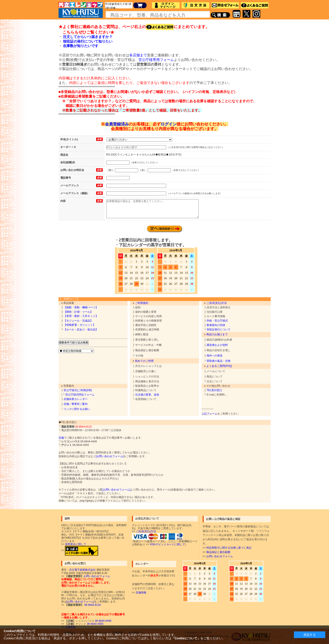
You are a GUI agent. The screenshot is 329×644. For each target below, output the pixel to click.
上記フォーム (209, 414)
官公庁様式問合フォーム (80, 395)
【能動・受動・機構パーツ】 (81, 307)
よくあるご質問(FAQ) (219, 366)
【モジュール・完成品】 (78, 321)
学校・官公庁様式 (217, 321)
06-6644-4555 (95, 624)
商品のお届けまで (217, 334)
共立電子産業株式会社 (82, 570)
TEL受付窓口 (214, 390)
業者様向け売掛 (216, 325)
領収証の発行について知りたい (88, 41)
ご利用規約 (142, 303)
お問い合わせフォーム (220, 556)
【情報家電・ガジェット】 (80, 325)
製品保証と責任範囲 (218, 552)
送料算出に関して (76, 544)
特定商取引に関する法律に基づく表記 (229, 548)
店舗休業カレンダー (76, 399)
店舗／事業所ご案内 (76, 404)
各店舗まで (138, 55)
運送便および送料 (217, 345)
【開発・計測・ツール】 (78, 312)
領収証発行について (219, 330)
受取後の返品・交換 (219, 361)
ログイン (169, 124)
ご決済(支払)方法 (217, 303)
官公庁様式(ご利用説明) (78, 390)
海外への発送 (215, 356)
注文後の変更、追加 (147, 395)
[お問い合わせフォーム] (110, 456)
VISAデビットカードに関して (167, 544)
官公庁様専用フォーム (156, 60)
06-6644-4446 (103, 621)
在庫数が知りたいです (81, 46)
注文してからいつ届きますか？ (88, 37)
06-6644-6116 (92, 605)
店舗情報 (141, 593)
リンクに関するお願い (77, 409)
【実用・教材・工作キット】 (81, 316)
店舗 (61, 438)
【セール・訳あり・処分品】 (81, 330)
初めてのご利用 (144, 361)
